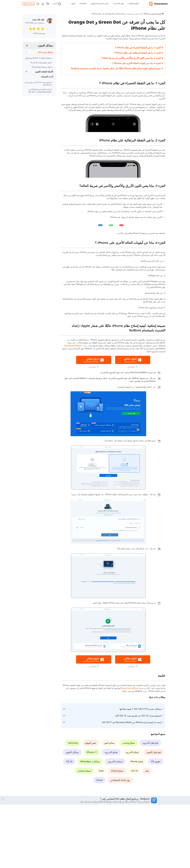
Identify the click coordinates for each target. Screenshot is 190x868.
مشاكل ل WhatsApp (90, 761)
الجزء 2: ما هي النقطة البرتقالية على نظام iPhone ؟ (137, 53)
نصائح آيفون (109, 743)
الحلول (73, 4)
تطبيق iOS (156, 761)
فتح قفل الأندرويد (150, 743)
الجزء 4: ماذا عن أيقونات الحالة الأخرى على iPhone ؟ (136, 63)
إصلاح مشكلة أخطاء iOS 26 (42, 67)
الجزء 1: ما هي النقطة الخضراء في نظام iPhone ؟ (138, 48)
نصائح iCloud (117, 771)
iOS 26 (69, 761)
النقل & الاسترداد (119, 4)
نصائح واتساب (129, 743)
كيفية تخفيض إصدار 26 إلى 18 (41, 63)
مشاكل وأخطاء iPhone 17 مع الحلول (38, 58)
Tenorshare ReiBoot (73, 346)
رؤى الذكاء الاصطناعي (120, 780)
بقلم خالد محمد (38, 20)
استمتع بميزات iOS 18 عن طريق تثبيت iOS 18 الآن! (38, 84)
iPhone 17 (92, 752)
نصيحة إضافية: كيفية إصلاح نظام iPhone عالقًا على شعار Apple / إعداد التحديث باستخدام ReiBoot (116, 68)
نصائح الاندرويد (111, 752)
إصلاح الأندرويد (132, 752)
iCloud (99, 780)
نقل (147, 771)
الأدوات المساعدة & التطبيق (100, 4)
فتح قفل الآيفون (154, 752)
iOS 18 (134, 771)
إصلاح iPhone (137, 761)
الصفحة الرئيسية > (155, 14)
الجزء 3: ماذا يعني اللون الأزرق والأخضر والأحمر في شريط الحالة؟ (131, 58)
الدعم (57, 4)
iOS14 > (145, 14)
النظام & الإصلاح (134, 4)
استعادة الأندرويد (115, 761)
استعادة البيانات (84, 771)
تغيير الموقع (91, 743)
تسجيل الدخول (28, 4)
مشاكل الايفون (45, 46)
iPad (101, 771)
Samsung (73, 743)
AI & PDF (83, 4)
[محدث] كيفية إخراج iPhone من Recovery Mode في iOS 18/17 (38, 91)
